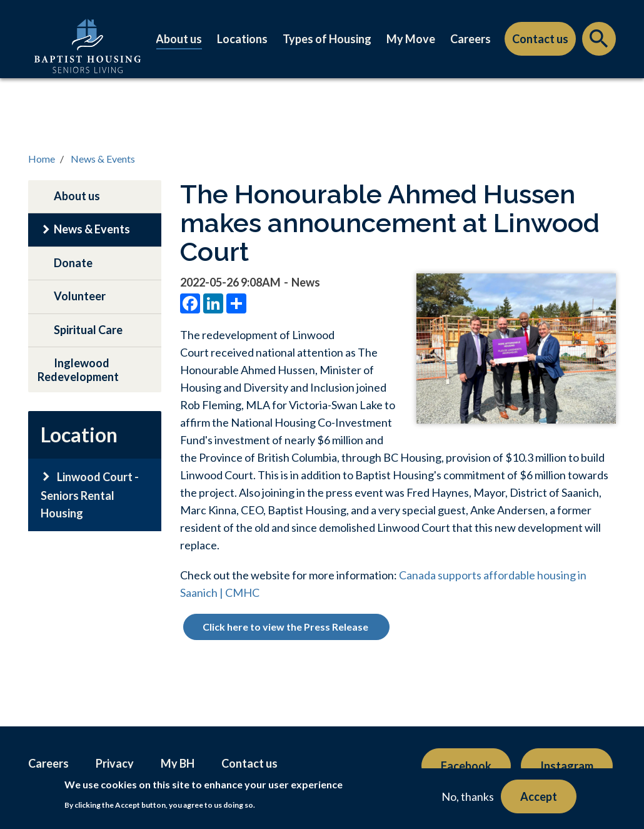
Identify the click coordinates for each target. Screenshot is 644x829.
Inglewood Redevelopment (78, 370)
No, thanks (468, 796)
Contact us (540, 39)
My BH (178, 763)
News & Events (103, 159)
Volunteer (80, 296)
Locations (242, 39)
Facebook (466, 766)
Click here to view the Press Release (286, 627)
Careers (470, 39)
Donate (73, 263)
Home (42, 159)
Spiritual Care (88, 330)
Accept (539, 796)
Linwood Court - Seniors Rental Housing (90, 495)
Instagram (567, 766)
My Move (411, 39)
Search (599, 42)
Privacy (115, 763)
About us (179, 39)
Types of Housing (327, 39)
